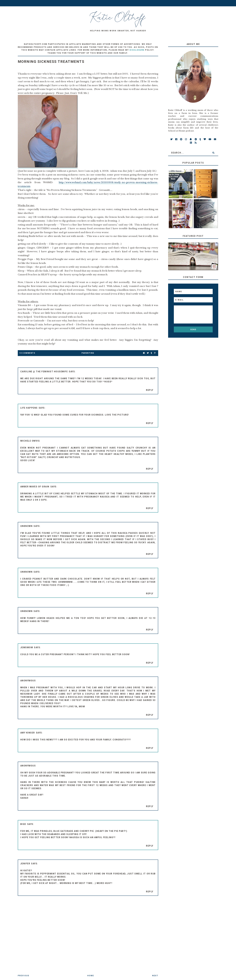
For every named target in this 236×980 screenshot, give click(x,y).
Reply (150, 390)
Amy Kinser (28, 733)
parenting (88, 353)
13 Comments (27, 353)
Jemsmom (27, 647)
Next (155, 976)
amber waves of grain (35, 487)
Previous (23, 976)
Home (91, 976)
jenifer (25, 864)
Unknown (26, 526)
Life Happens (29, 408)
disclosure (137, 50)
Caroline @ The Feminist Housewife (44, 372)
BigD (23, 824)
